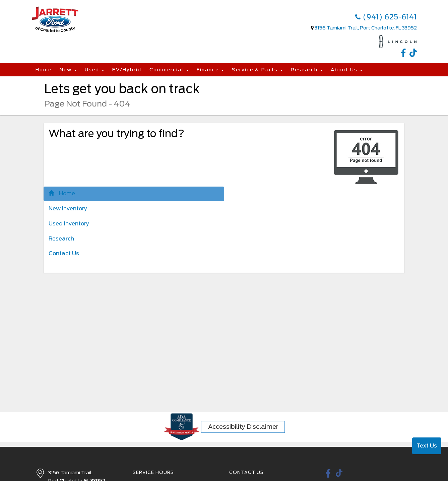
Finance (210, 70)
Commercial (169, 70)
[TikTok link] (413, 54)
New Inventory (68, 209)
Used (94, 70)
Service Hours (153, 472)
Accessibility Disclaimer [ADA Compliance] (243, 427)
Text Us (427, 446)
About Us (347, 70)
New (68, 70)
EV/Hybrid (127, 70)
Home (44, 70)
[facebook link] (405, 54)
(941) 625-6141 (386, 17)
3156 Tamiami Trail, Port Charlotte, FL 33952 (366, 28)
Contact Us (64, 253)
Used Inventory (69, 224)
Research (307, 70)
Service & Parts (257, 70)
